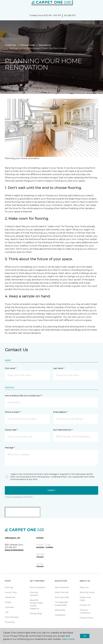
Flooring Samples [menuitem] (34, 594)
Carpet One (10, 45)
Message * (10, 448)
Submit (51, 490)
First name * (11, 368)
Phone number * (13, 412)
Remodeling (45, 45)
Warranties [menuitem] (60, 610)
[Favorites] (96, 5)
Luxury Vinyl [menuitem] (11, 592)
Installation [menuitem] (60, 615)
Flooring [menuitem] (9, 587)
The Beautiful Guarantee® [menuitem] (61, 604)
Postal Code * (11, 430)
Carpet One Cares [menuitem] (85, 599)
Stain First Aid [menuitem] (61, 592)
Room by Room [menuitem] (87, 592)
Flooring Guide (27, 45)
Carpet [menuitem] (8, 602)
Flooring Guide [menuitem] (62, 597)
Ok (85, 636)
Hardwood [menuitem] (10, 597)
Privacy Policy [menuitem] (86, 618)
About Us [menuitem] (84, 587)
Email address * (60, 412)
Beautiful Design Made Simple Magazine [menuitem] (36, 604)
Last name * (59, 368)
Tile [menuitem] (7, 612)
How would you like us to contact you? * (23, 396)
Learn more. (68, 639)
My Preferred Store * (63, 430)
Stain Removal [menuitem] (62, 587)
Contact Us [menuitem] (85, 605)
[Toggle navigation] (4, 5)
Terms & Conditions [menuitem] (85, 611)
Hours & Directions (14, 550)
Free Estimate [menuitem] (12, 617)
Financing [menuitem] (10, 622)
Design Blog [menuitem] (36, 613)
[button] (93, 5)
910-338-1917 (70, 16)
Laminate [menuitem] (9, 607)
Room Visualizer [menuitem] (38, 587)
